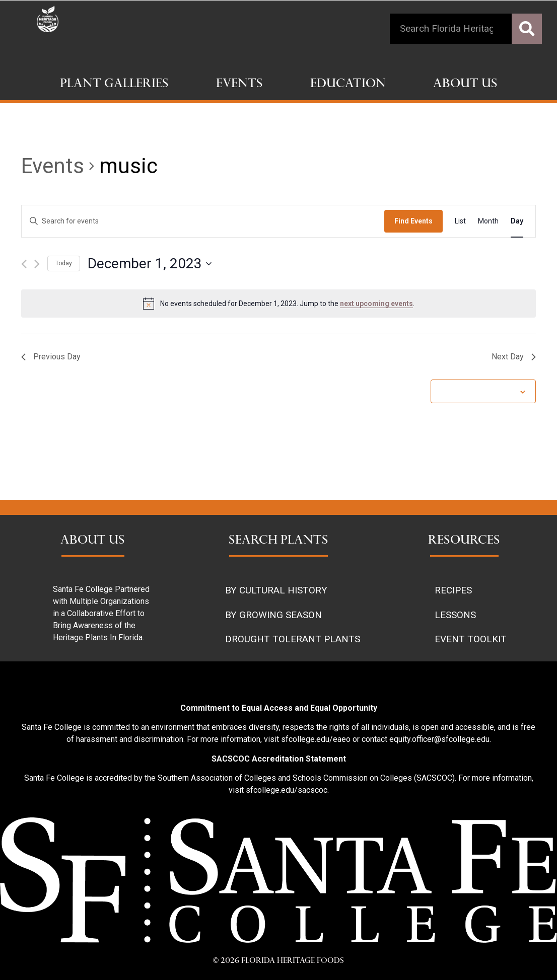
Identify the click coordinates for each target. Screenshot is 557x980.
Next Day (514, 357)
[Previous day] (24, 264)
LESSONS (455, 615)
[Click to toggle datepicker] (150, 264)
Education (348, 85)
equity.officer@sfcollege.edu (439, 739)
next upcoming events (376, 304)
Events (239, 85)
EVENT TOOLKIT (471, 639)
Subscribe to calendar (478, 391)
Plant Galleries (114, 85)
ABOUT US (93, 541)
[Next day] (37, 264)
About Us (465, 85)
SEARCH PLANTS (278, 541)
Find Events (413, 221)
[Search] (527, 29)
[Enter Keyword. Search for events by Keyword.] (203, 221)
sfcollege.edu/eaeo (316, 739)
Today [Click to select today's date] (64, 263)
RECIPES (453, 590)
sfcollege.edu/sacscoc (287, 790)
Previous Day (51, 357)
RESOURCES (464, 541)
